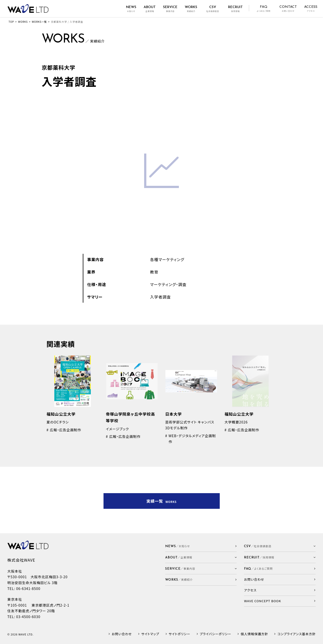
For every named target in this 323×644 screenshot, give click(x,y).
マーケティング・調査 (168, 284)
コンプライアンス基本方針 (297, 634)
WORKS (23, 22)
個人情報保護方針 (254, 634)
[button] (201, 557)
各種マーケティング (167, 259)
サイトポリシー (179, 634)
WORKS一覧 (39, 22)
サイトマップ (150, 634)
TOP (11, 22)
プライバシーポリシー (215, 634)
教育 (154, 272)
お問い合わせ (122, 634)
